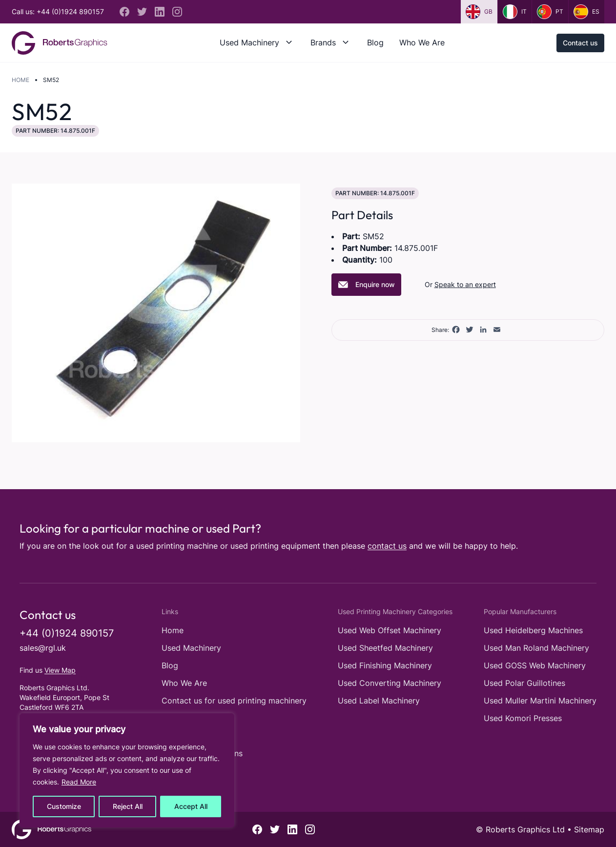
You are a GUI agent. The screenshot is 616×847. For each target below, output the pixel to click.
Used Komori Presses (523, 718)
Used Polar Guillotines (524, 683)
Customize (64, 806)
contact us (387, 546)
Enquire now (366, 285)
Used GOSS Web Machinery (535, 665)
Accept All (191, 806)
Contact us (580, 43)
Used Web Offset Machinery (390, 630)
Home (21, 80)
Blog (375, 42)
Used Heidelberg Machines (533, 630)
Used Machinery (249, 42)
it (515, 12)
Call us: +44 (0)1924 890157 (58, 11)
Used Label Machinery (379, 701)
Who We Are (422, 42)
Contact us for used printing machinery (234, 701)
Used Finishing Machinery (385, 665)
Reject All (128, 806)
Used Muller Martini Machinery (540, 701)
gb (479, 12)
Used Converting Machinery (390, 683)
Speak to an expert (465, 284)
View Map (60, 670)
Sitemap (589, 829)
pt (550, 12)
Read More (79, 782)
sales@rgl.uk (43, 648)
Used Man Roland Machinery (536, 648)
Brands (323, 42)
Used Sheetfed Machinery (385, 648)
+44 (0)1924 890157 (67, 633)
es (586, 12)
